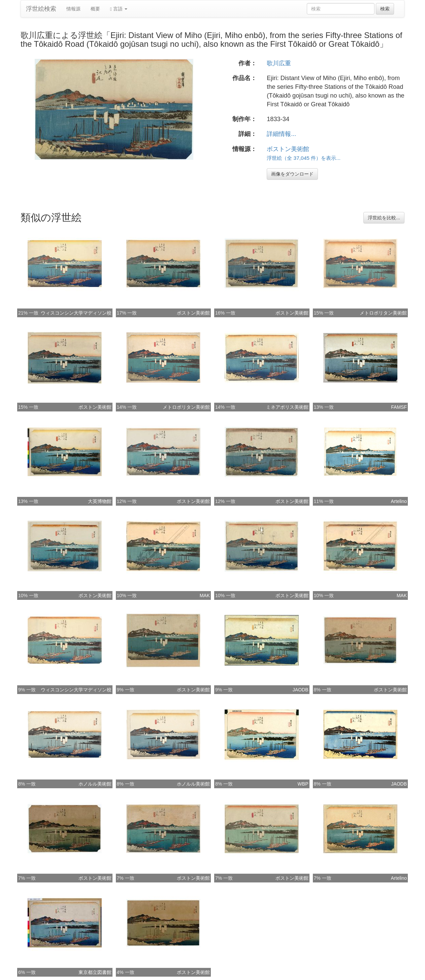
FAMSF (399, 407)
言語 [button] (119, 9)
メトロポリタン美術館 (383, 313)
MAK (205, 595)
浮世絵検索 (41, 9)
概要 (95, 9)
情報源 (73, 9)
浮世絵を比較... (384, 218)
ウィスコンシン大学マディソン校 (76, 313)
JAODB (301, 690)
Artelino (399, 501)
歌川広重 (279, 63)
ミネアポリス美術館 (287, 407)
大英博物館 (100, 501)
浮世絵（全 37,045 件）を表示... (304, 158)
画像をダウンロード (292, 174)
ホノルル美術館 (95, 784)
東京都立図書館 (95, 972)
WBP (303, 784)
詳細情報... (281, 134)
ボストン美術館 (288, 149)
